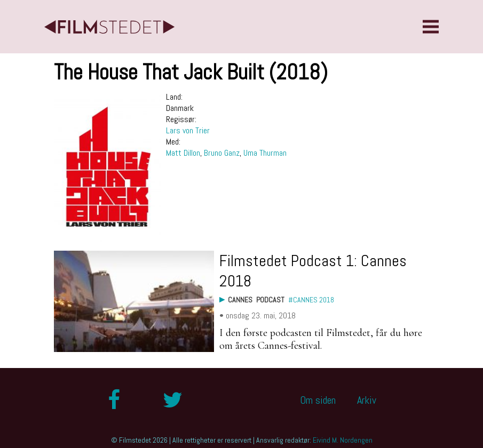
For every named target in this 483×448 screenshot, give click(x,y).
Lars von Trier (188, 130)
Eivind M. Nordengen (343, 440)
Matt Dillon (183, 153)
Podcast (270, 300)
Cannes (240, 300)
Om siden (318, 400)
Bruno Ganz (222, 153)
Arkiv (367, 400)
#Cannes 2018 (311, 300)
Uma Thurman (265, 153)
